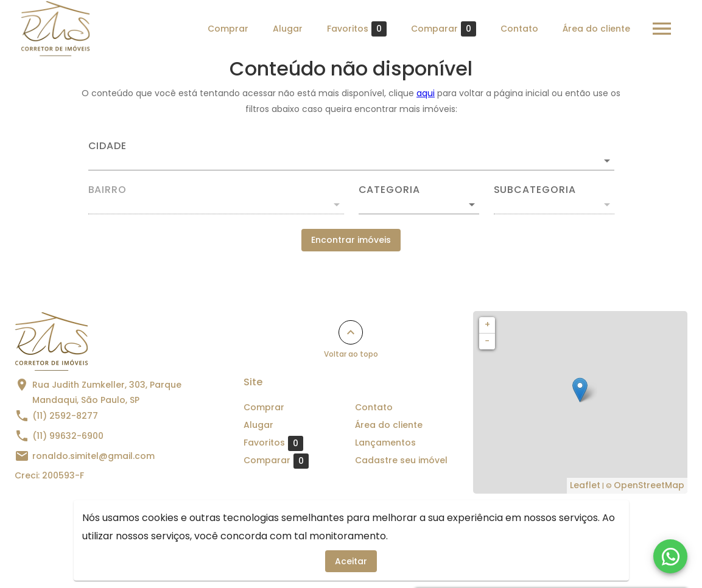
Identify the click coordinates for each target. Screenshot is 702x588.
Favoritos (357, 29)
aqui (426, 93)
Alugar (288, 29)
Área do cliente (596, 29)
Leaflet (585, 485)
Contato (519, 29)
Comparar (444, 29)
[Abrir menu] (662, 29)
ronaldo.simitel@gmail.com (93, 456)
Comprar (228, 29)
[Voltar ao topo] (351, 332)
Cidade (108, 146)
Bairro (108, 190)
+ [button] (487, 324)
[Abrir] (607, 161)
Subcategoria (535, 190)
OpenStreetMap (649, 485)
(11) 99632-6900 (68, 436)
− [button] (487, 341)
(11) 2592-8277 (65, 416)
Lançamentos (385, 443)
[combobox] (351, 156)
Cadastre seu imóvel (401, 460)
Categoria (389, 190)
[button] (419, 205)
